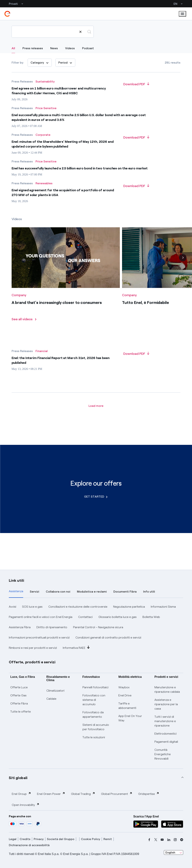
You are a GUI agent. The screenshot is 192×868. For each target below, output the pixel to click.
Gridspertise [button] (149, 794)
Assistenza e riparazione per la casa (166, 704)
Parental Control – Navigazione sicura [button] (98, 627)
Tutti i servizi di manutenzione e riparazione (165, 721)
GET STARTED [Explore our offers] (96, 497)
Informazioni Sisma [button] (163, 607)
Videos (70, 48)
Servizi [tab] (35, 592)
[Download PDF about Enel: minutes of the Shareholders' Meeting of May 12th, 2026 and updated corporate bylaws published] (136, 138)
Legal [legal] (13, 839)
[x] (156, 840)
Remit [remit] (108, 839)
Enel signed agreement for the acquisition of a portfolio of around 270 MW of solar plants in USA (63, 193)
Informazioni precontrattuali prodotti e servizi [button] (39, 637)
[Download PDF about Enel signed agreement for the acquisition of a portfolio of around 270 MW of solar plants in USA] (136, 186)
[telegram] (182, 840)
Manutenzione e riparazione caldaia (167, 689)
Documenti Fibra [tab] (125, 592)
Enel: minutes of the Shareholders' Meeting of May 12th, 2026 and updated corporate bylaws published (63, 144)
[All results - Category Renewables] (44, 183)
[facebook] (149, 840)
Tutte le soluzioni (94, 737)
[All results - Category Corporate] (43, 135)
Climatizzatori (55, 691)
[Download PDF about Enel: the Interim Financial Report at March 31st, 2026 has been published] (136, 354)
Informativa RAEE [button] (76, 648)
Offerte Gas (18, 695)
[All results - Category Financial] (42, 351)
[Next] (183, 264)
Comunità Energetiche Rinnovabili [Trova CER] (163, 754)
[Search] (53, 32)
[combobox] (173, 853)
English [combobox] (170, 852)
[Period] (65, 63)
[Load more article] (96, 406)
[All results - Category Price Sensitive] (46, 108)
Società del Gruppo (61, 839)
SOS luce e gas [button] (32, 607)
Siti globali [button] (18, 778)
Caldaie (51, 699)
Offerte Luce (19, 687)
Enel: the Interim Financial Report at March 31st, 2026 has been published (61, 360)
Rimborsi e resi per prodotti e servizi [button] (33, 648)
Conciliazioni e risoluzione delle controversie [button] (78, 607)
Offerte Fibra (19, 703)
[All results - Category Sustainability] (45, 81)
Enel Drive (125, 695)
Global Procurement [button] (117, 794)
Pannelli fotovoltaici (95, 687)
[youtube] (162, 840)
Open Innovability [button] (26, 805)
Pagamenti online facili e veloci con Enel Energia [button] (41, 617)
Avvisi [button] (13, 607)
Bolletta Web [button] (151, 617)
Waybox (124, 687)
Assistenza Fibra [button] (20, 627)
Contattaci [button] (85, 617)
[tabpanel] (96, 627)
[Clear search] (80, 32)
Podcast (88, 48)
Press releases (33, 48)
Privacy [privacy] (39, 839)
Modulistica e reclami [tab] (92, 592)
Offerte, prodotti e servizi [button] (32, 662)
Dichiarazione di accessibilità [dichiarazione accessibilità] (29, 845)
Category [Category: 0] (40, 63)
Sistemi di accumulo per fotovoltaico (96, 727)
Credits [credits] (25, 839)
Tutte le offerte (21, 712)
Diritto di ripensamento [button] (52, 627)
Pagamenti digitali (166, 742)
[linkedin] (169, 840)
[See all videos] (24, 326)
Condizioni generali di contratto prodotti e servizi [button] (108, 637)
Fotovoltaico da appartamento (93, 714)
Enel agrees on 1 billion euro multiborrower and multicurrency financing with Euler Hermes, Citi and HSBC (59, 91)
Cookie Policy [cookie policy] (91, 839)
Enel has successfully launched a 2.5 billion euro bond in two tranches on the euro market (80, 168)
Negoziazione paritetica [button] (129, 607)
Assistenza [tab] (16, 591)
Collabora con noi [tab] (58, 592)
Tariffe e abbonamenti (127, 706)
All (13, 48)
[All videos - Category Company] (19, 301)
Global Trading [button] (83, 794)
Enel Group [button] (21, 794)
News (54, 48)
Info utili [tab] (149, 592)
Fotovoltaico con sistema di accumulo (94, 700)
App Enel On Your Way (130, 718)
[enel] (7, 14)
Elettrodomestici (165, 734)
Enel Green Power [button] (51, 794)
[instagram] (175, 840)
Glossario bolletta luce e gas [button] (118, 617)
